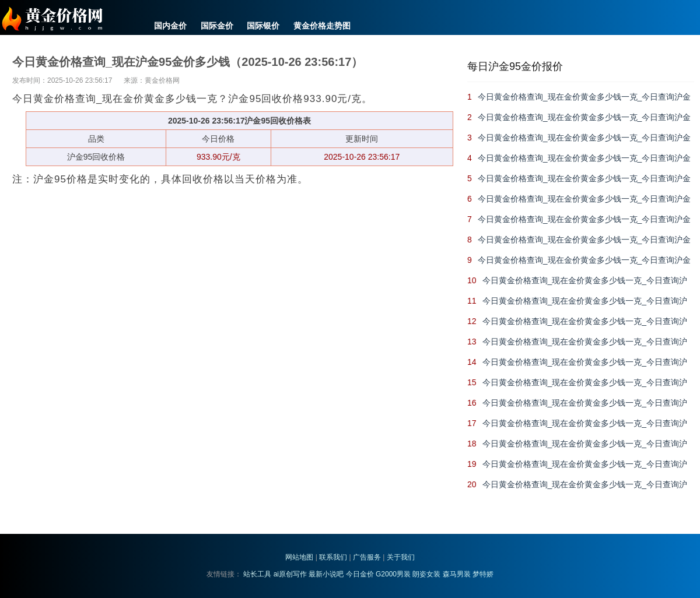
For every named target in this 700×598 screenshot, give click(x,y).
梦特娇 (483, 574)
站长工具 (257, 574)
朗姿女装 (426, 574)
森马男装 (457, 574)
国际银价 (263, 26)
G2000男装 (393, 574)
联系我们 (333, 557)
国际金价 (217, 26)
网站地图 (299, 557)
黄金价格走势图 (322, 26)
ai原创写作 (290, 574)
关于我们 (401, 557)
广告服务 (367, 557)
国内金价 (170, 26)
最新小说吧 (326, 574)
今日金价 (360, 574)
